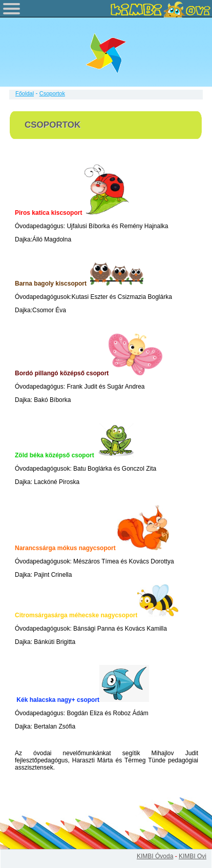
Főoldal (25, 93)
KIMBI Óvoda (155, 856)
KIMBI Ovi (193, 856)
